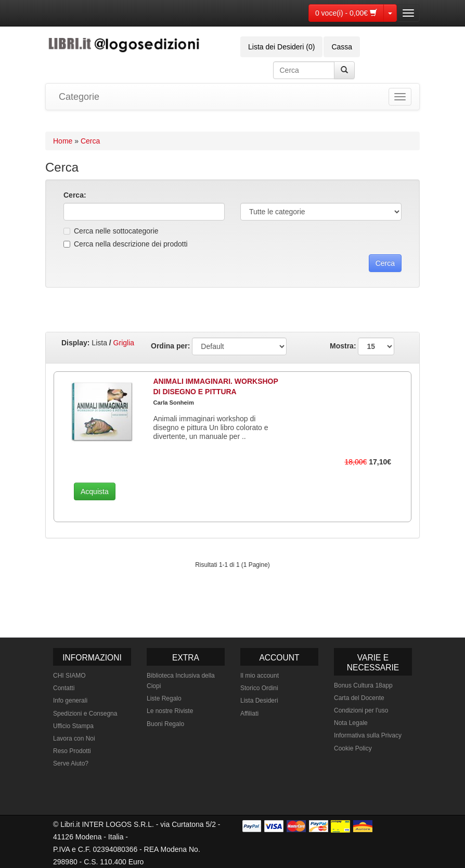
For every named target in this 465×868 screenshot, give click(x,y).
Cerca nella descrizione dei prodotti (126, 244)
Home (63, 141)
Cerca (90, 141)
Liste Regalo (164, 698)
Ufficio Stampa (73, 726)
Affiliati (249, 714)
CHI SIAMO (69, 676)
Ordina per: (170, 346)
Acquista (95, 491)
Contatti (64, 688)
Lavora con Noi (74, 739)
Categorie (79, 97)
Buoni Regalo (165, 724)
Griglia (124, 343)
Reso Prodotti (72, 751)
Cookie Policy (353, 748)
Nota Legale (351, 723)
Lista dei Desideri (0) (281, 47)
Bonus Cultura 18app (363, 685)
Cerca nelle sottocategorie (111, 231)
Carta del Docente (359, 698)
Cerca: (75, 195)
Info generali (70, 701)
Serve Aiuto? (71, 763)
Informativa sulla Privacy (368, 735)
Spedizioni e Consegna (85, 714)
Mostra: (362, 346)
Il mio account (260, 676)
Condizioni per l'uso (361, 710)
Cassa (342, 47)
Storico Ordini (259, 688)
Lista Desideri (259, 701)
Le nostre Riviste (170, 711)
